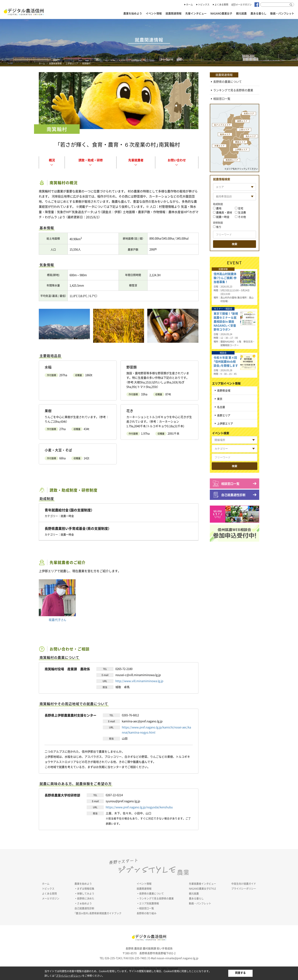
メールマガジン (244, 5)
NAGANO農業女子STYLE (202, 888)
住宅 (241, 208)
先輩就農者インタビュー (202, 883)
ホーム (189, 5)
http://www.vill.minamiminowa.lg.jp (139, 681)
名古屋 (221, 407)
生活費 (242, 212)
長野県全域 (224, 390)
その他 (242, 217)
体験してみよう (86, 893)
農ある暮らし (258, 13)
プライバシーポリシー (244, 888)
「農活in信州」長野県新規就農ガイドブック (98, 913)
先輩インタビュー (196, 13)
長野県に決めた (86, 898)
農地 (219, 208)
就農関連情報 (174, 13)
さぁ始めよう (84, 903)
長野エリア (224, 415)
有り (219, 227)
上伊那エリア (72, 63)
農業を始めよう (133, 13)
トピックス (204, 5)
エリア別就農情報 (149, 903)
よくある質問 (221, 5)
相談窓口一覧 (222, 99)
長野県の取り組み (147, 913)
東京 (220, 399)
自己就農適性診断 (233, 495)
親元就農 (241, 13)
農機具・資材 (224, 212)
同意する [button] (240, 973)
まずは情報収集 (86, 888)
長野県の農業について (227, 82)
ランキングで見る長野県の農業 (233, 90)
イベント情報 (154, 13)
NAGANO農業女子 (221, 13)
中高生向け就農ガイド (244, 883)
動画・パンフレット (282, 13)
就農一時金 (223, 217)
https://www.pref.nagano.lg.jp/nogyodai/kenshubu (139, 807)
